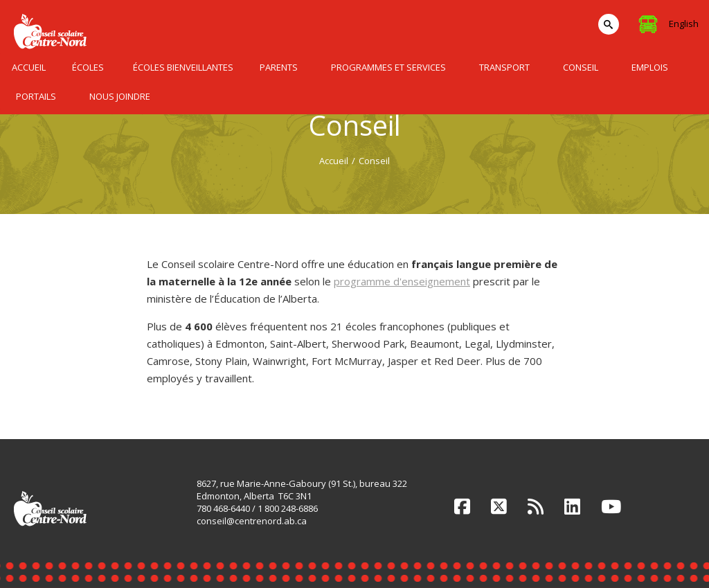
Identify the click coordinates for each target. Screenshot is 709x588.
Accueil (334, 161)
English (684, 24)
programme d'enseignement (402, 281)
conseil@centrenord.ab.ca (252, 521)
